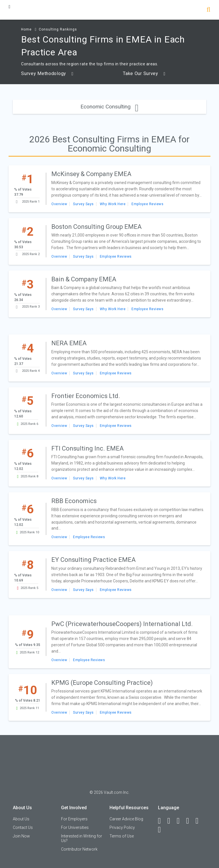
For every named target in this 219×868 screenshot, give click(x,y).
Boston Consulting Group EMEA (97, 227)
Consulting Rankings (58, 29)
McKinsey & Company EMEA (91, 174)
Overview (59, 204)
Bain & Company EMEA (84, 279)
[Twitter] (181, 821)
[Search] (208, 10)
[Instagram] (190, 821)
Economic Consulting (109, 107)
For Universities (75, 827)
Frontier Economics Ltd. (86, 396)
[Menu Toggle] (9, 7)
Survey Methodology (47, 74)
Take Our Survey (144, 74)
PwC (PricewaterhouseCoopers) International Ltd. (122, 624)
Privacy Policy (122, 827)
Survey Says (83, 204)
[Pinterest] (200, 821)
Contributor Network (79, 849)
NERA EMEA (69, 343)
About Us (21, 819)
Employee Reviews (147, 204)
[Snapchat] (162, 830)
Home (26, 29)
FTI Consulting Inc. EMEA (88, 448)
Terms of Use (122, 836)
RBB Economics (74, 501)
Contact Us (23, 827)
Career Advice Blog (126, 819)
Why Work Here (113, 204)
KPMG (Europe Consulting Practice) (102, 683)
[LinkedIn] (171, 821)
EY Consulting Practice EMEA (94, 560)
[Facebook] (162, 821)
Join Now (21, 836)
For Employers (74, 819)
